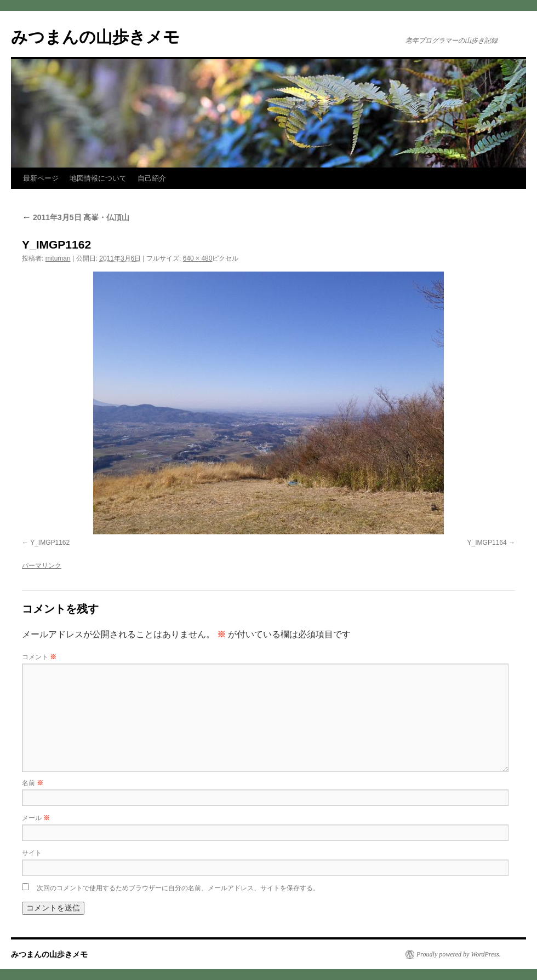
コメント (39, 657)
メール (36, 818)
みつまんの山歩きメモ (95, 37)
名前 (33, 783)
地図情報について (98, 178)
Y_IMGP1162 (50, 543)
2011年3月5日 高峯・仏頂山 (76, 217)
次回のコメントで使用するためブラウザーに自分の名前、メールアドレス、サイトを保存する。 (178, 888)
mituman (58, 258)
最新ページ (41, 178)
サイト (32, 853)
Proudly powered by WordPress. (459, 954)
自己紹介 (152, 178)
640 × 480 (198, 258)
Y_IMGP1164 (487, 543)
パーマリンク (42, 566)
